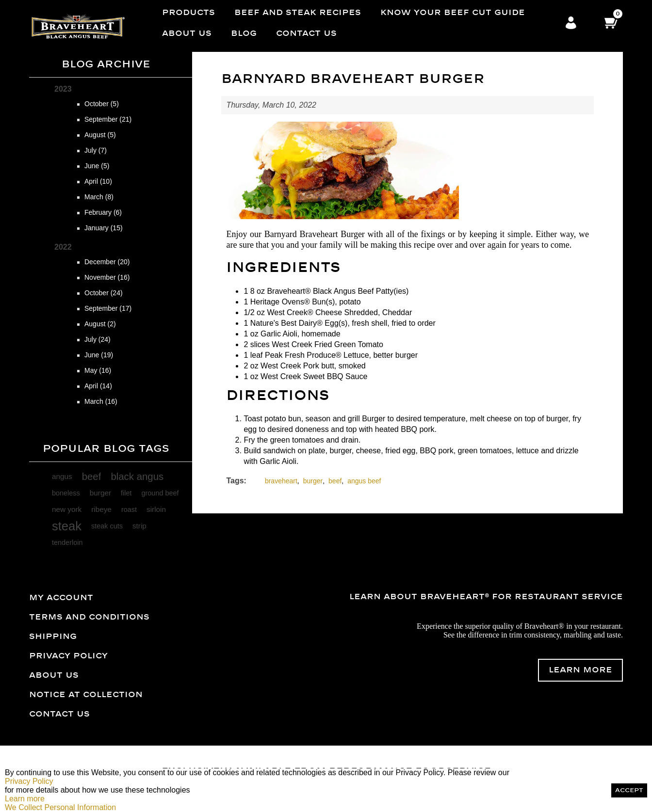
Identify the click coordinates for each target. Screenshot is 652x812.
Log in (571, 23)
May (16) (98, 370)
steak (67, 526)
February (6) (103, 212)
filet (126, 493)
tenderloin (67, 542)
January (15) (104, 228)
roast (129, 509)
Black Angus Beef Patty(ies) (361, 291)
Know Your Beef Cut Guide (453, 13)
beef (92, 477)
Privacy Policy (68, 656)
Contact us (306, 33)
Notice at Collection (86, 695)
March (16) (101, 401)
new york (67, 509)
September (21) (108, 119)
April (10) (98, 181)
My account (61, 598)
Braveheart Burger (332, 234)
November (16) (107, 277)
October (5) (102, 104)
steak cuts (107, 526)
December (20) (107, 262)
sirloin (156, 509)
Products (188, 13)
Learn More (580, 670)
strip (139, 526)
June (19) (99, 355)
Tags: (236, 481)
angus (62, 476)
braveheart (281, 481)
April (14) (98, 386)
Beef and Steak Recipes (298, 13)
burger (100, 493)
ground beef (160, 493)
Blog (244, 33)
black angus (137, 477)
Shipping (53, 637)
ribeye (101, 509)
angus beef (364, 481)
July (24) (98, 339)
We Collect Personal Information (60, 807)
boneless (66, 493)
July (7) (96, 150)
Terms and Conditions (89, 617)
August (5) (100, 135)
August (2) (100, 324)
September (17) (108, 308)
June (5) (97, 166)
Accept (629, 790)
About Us (187, 33)
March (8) (99, 197)
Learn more (25, 799)
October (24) (104, 293)
